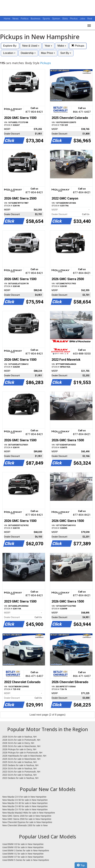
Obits (65, 19)
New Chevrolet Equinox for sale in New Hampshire (27, 822)
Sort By (66, 53)
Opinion (56, 19)
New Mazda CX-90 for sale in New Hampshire (25, 806)
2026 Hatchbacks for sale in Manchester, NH (24, 756)
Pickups (78, 46)
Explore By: (10, 46)
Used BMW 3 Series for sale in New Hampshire (26, 851)
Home (7, 19)
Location (9, 53)
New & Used (31, 46)
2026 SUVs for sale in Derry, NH (18, 743)
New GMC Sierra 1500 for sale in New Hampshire (27, 816)
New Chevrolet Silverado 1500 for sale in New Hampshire (25, 826)
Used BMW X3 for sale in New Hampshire (23, 844)
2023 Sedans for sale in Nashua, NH (20, 778)
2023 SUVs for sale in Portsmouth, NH (21, 772)
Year (48, 46)
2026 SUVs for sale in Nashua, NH (19, 737)
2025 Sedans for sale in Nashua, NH (20, 765)
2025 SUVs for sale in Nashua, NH (19, 762)
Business (36, 19)
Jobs (83, 19)
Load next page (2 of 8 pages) (48, 715)
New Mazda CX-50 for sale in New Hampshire (25, 800)
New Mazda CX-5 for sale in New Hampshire (24, 797)
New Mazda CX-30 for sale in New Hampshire (25, 803)
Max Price (48, 53)
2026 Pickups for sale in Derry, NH (19, 749)
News (16, 19)
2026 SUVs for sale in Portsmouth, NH (21, 740)
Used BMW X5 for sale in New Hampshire (23, 847)
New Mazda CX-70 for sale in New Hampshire (25, 809)
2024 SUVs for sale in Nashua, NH (19, 768)
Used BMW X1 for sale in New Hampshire (23, 854)
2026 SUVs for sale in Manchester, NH (21, 746)
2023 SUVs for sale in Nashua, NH (19, 775)
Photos (74, 19)
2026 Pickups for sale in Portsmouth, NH (22, 753)
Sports (47, 19)
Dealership (28, 53)
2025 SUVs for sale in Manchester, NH (21, 759)
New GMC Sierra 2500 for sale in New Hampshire (27, 819)
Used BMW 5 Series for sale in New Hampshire (26, 860)
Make (62, 46)
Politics (25, 19)
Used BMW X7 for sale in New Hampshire (23, 857)
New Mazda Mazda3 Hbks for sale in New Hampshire (29, 813)
